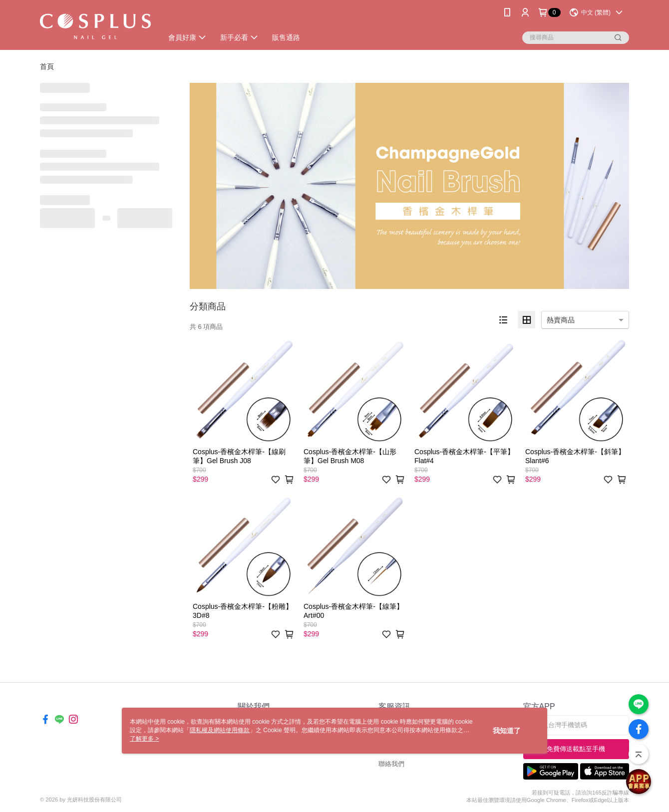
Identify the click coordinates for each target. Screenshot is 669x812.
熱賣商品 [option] (561, 320)
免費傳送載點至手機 (576, 749)
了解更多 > (144, 739)
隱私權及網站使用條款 (220, 730)
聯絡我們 (391, 764)
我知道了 (507, 731)
